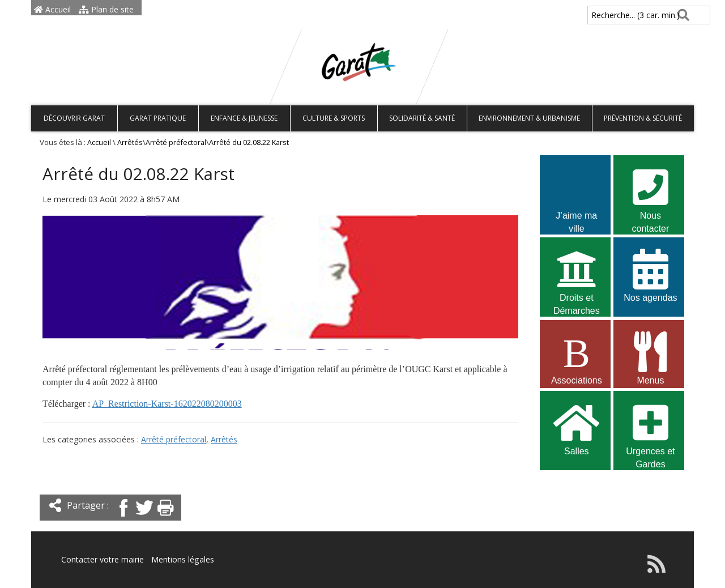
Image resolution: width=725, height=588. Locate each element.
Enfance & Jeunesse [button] (244, 118)
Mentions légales (182, 559)
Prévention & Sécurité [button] (643, 118)
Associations (577, 357)
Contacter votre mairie (103, 559)
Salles (577, 428)
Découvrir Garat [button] (74, 118)
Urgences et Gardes (650, 429)
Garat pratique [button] (158, 118)
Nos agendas (650, 274)
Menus (650, 357)
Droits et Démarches (577, 276)
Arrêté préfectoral (176, 142)
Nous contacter (650, 194)
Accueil (52, 9)
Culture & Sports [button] (334, 118)
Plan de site (106, 9)
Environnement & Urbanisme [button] (529, 118)
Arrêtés (130, 142)
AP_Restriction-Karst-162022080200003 (167, 404)
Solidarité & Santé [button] (422, 118)
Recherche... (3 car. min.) (616, 15)
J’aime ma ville (577, 194)
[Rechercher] (681, 15)
